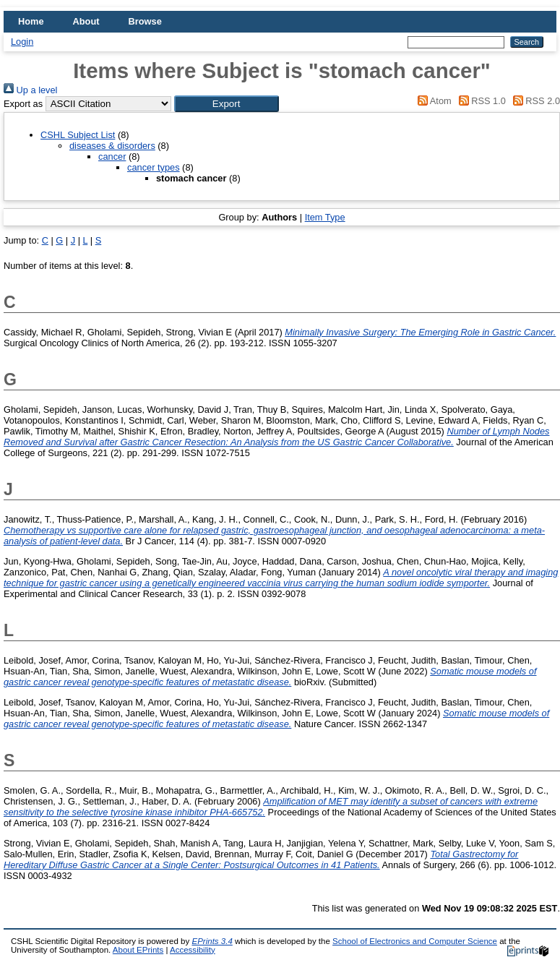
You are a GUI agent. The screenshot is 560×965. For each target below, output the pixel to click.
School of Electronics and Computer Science (415, 941)
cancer (112, 156)
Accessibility (193, 950)
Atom (432, 101)
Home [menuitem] (31, 21)
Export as (23, 104)
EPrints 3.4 (212, 941)
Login (22, 42)
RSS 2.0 (534, 101)
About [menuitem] (86, 21)
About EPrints (138, 950)
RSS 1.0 (480, 101)
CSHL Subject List (78, 135)
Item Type (325, 217)
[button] (227, 104)
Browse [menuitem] (145, 21)
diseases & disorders (112, 146)
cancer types (154, 167)
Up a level (30, 90)
